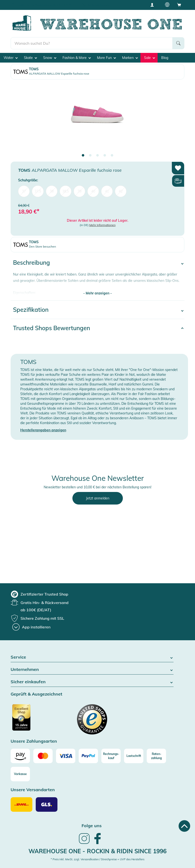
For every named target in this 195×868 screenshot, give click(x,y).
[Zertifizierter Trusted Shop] (31, 720)
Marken (130, 58)
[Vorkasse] (20, 774)
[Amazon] (20, 756)
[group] (40, 594)
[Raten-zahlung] (156, 756)
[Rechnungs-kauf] (111, 756)
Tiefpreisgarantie (99, 5)
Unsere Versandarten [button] (33, 790)
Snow (50, 58)
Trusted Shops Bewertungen (52, 328)
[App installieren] (31, 627)
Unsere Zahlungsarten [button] (34, 741)
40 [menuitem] (93, 191)
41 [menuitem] (107, 191)
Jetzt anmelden (98, 498)
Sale (150, 58)
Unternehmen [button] (92, 670)
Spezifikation (31, 310)
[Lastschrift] (134, 756)
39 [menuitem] (79, 191)
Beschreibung (31, 263)
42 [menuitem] (121, 191)
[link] (84, 843)
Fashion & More (77, 58)
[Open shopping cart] (179, 5)
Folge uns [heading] (92, 826)
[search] (92, 43)
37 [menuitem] (24, 191)
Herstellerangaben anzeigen (43, 430)
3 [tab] (97, 156)
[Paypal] (88, 756)
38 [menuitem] (52, 191)
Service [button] (92, 657)
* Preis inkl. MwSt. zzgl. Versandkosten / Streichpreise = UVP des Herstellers (97, 859)
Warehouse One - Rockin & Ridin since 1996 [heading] (97, 851)
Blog (165, 58)
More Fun (106, 58)
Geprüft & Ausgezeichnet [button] (36, 694)
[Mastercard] (43, 756)
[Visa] (66, 756)
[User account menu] (154, 5)
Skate (30, 58)
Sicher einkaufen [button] (92, 682)
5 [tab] (112, 156)
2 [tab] (90, 156)
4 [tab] (105, 156)
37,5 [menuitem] (38, 191)
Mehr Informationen (102, 225)
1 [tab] (83, 156)
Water (11, 58)
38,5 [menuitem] (66, 191)
